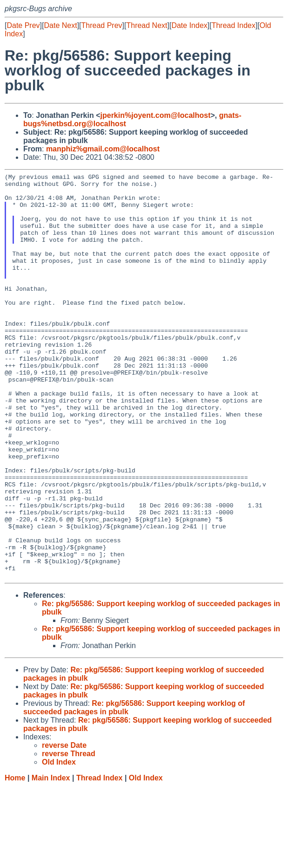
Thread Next (147, 25)
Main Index (51, 859)
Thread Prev (102, 25)
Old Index (146, 859)
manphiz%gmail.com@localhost (103, 149)
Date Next (60, 25)
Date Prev (23, 25)
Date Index (189, 25)
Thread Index (234, 25)
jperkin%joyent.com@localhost (156, 115)
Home (15, 859)
